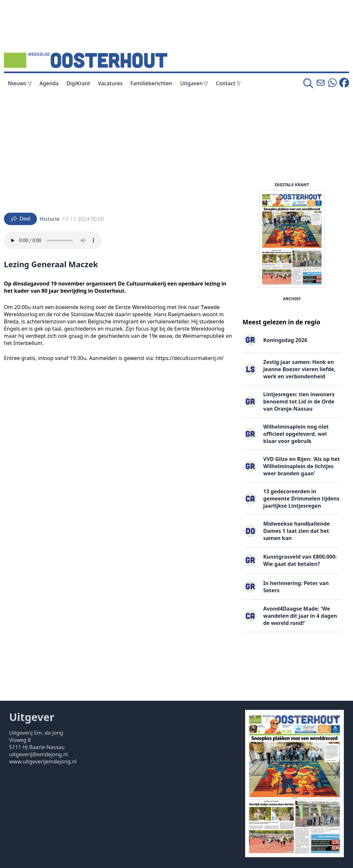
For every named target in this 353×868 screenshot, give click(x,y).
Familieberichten (151, 83)
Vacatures (110, 83)
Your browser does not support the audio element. (53, 240)
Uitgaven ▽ (194, 83)
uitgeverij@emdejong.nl (38, 754)
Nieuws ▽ (20, 83)
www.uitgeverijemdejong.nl (43, 762)
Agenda (49, 83)
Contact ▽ (228, 83)
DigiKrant (78, 83)
